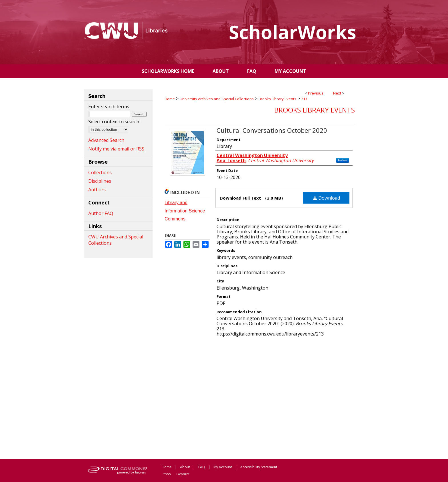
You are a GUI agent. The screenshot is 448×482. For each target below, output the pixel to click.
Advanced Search (106, 140)
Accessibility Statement (259, 467)
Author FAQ (101, 213)
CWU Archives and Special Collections (116, 240)
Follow (343, 160)
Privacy (166, 474)
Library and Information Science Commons (185, 211)
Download (326, 198)
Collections (100, 172)
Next (337, 93)
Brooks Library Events (277, 99)
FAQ (202, 467)
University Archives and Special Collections (217, 99)
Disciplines (100, 181)
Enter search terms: (109, 107)
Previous (316, 93)
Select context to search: (114, 122)
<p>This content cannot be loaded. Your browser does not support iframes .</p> (260, 397)
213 (304, 99)
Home (170, 99)
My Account (223, 467)
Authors (97, 190)
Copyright (183, 474)
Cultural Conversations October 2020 (272, 130)
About (185, 467)
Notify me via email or (116, 149)
